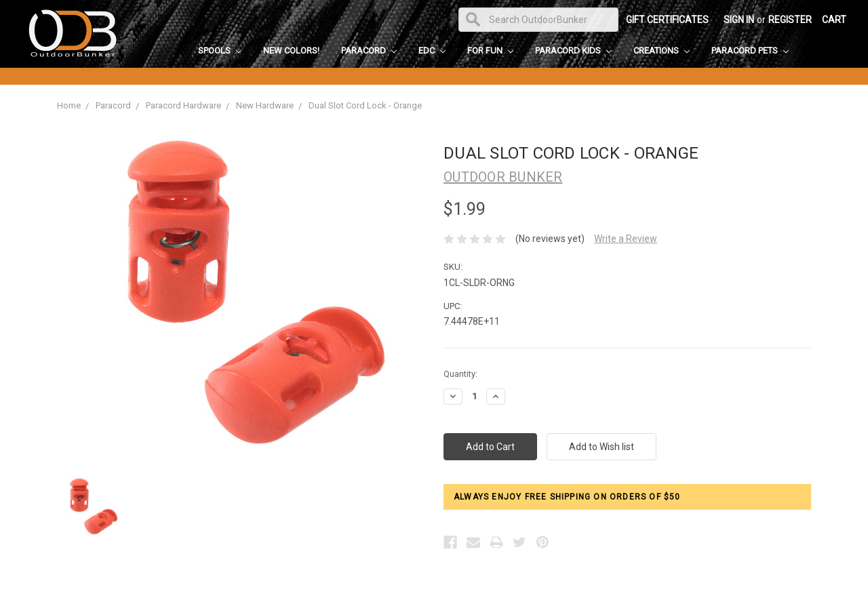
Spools (220, 50)
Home (69, 105)
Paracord (369, 50)
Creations (662, 50)
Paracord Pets (750, 50)
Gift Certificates (667, 20)
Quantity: (460, 374)
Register (790, 20)
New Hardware (265, 105)
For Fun (490, 50)
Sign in (739, 20)
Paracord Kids (573, 50)
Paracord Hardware (183, 105)
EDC (432, 50)
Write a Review (626, 239)
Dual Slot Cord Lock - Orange (365, 105)
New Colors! (291, 50)
